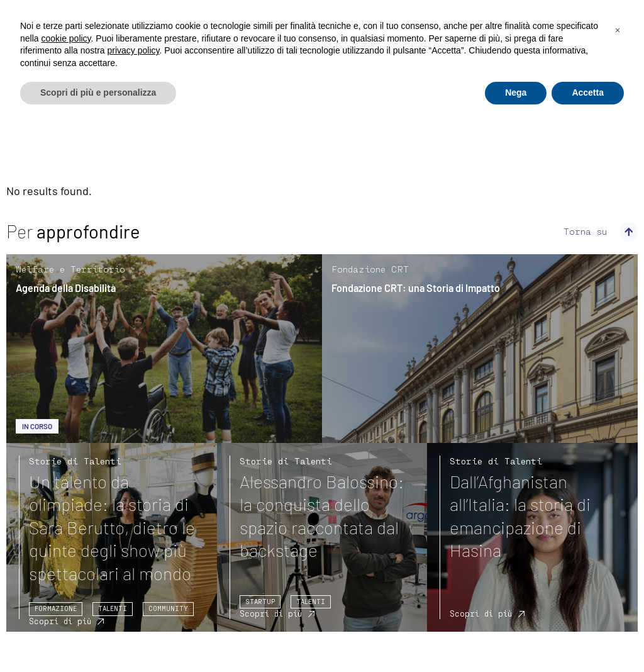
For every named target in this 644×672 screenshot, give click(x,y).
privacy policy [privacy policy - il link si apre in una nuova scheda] (134, 50)
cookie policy (66, 38)
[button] (618, 30)
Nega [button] (516, 92)
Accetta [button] (588, 92)
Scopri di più (60, 621)
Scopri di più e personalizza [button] (98, 92)
